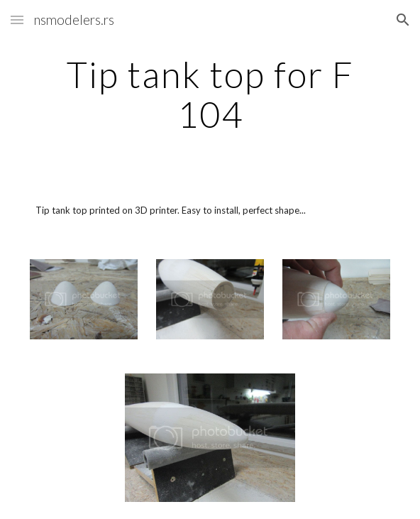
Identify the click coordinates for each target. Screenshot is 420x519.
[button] (17, 20)
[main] (210, 94)
